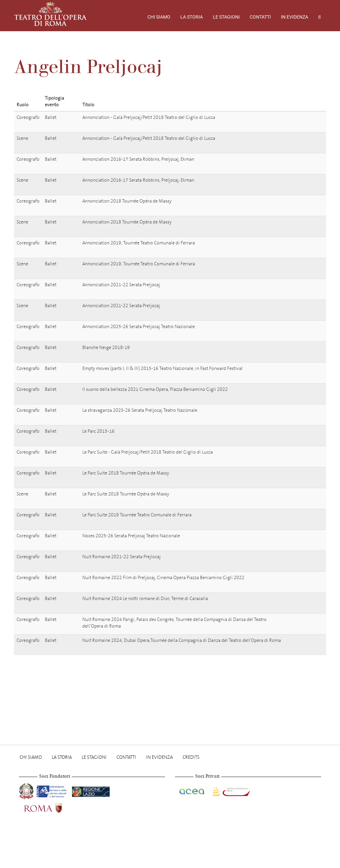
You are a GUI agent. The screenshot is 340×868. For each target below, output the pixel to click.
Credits (191, 757)
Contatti (260, 17)
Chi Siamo (159, 17)
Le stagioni (226, 17)
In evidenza (295, 17)
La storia (192, 17)
